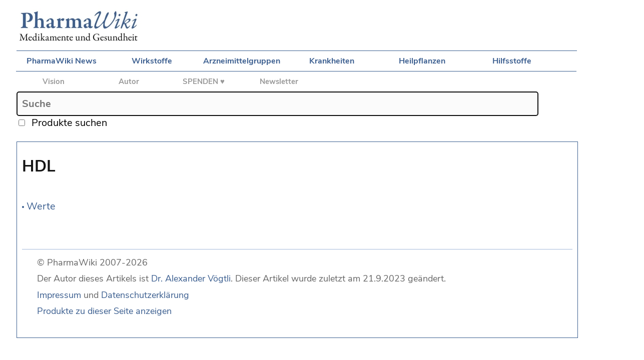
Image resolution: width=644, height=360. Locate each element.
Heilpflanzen (422, 61)
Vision (54, 81)
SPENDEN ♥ (204, 81)
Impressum (59, 295)
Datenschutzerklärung (145, 295)
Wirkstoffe (152, 61)
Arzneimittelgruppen (242, 61)
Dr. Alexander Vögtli (191, 278)
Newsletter (279, 81)
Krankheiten (332, 61)
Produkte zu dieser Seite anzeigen (104, 311)
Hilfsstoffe (512, 61)
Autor (129, 81)
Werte (41, 206)
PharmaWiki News (62, 61)
